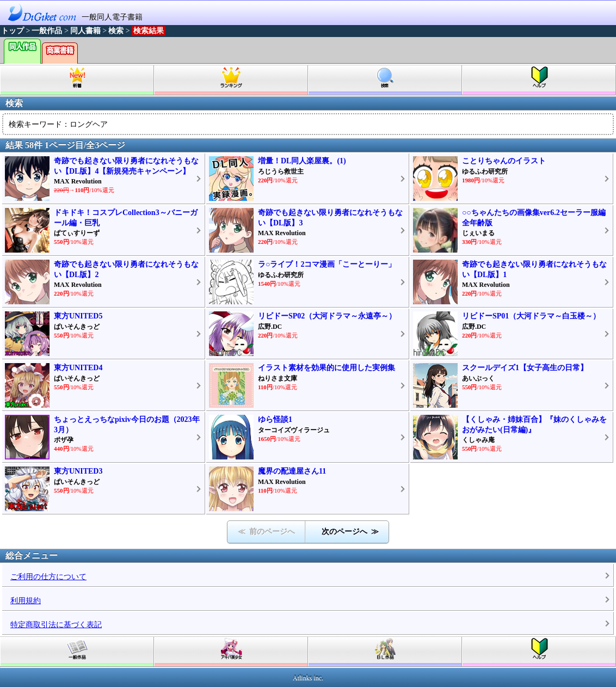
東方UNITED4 (78, 368)
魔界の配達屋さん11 (292, 471)
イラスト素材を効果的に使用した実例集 (327, 368)
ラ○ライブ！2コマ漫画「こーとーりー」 (327, 264)
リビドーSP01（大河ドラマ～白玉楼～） (531, 316)
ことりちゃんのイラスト (504, 161)
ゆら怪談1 (275, 419)
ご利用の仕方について (48, 577)
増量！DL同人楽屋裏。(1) (302, 161)
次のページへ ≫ (350, 532)
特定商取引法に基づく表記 (56, 625)
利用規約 (26, 601)
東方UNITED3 (78, 471)
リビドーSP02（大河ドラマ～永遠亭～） (327, 316)
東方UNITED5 (78, 316)
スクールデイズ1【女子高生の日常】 (525, 368)
